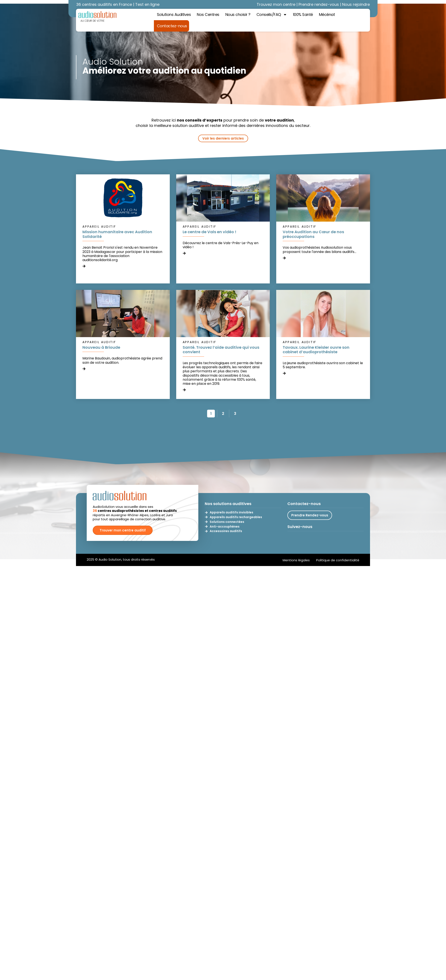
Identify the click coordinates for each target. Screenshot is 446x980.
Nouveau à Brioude (101, 347)
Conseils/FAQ (272, 15)
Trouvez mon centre (276, 4)
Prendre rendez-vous (319, 4)
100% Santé (303, 14)
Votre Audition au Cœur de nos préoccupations (313, 234)
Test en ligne (147, 4)
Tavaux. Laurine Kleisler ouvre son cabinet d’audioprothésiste (316, 350)
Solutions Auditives (174, 14)
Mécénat (327, 14)
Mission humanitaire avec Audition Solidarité (117, 234)
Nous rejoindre (356, 4)
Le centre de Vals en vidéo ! (209, 232)
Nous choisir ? (238, 14)
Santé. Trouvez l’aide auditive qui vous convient (221, 350)
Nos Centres (208, 14)
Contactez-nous (172, 26)
